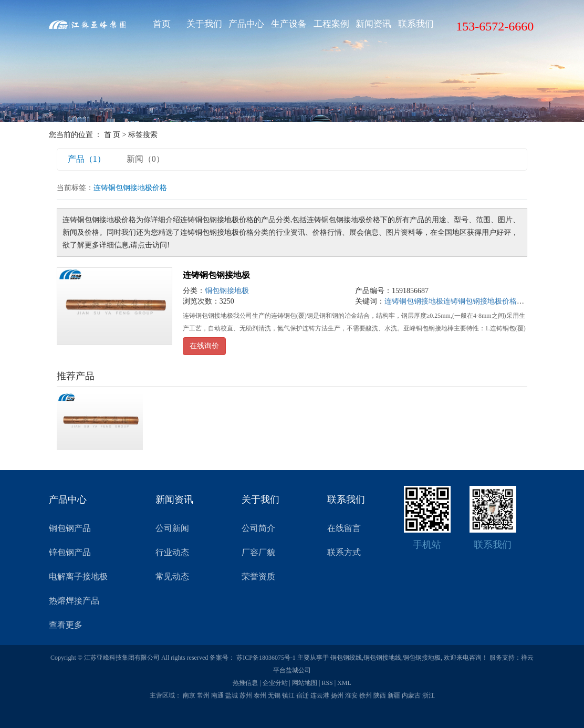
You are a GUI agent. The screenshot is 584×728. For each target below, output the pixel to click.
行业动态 (172, 552)
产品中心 (246, 24)
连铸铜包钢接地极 (216, 275)
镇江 (288, 695)
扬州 (337, 695)
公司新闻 (172, 528)
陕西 (380, 695)
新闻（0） (145, 159)
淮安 (351, 695)
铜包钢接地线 (382, 658)
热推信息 (245, 683)
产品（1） (87, 159)
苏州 (246, 695)
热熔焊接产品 (74, 601)
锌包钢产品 (70, 552)
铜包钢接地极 (227, 291)
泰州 (260, 695)
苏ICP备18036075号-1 (266, 658)
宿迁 (303, 695)
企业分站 (275, 683)
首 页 (112, 135)
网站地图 (305, 683)
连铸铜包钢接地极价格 (480, 301)
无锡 (274, 695)
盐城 (232, 695)
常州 (203, 695)
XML (344, 683)
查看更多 (66, 625)
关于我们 (204, 24)
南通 (217, 695)
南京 (189, 695)
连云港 (320, 695)
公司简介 (258, 528)
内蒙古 (411, 695)
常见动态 (172, 576)
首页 (162, 24)
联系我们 (416, 24)
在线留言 (344, 528)
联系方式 (344, 552)
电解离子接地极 (78, 576)
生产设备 (289, 24)
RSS (327, 683)
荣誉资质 (258, 576)
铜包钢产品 (70, 528)
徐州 (366, 695)
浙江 (429, 695)
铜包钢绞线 (346, 658)
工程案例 (331, 24)
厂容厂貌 (258, 552)
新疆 (394, 695)
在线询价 (204, 346)
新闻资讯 (373, 24)
